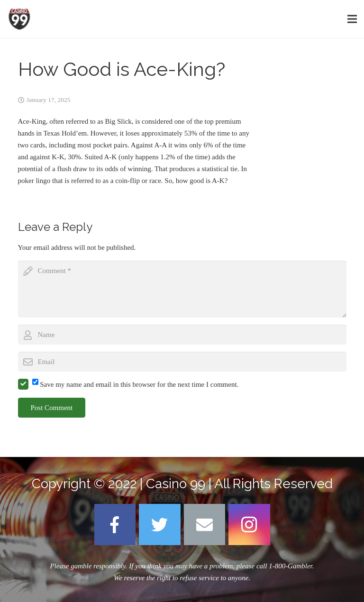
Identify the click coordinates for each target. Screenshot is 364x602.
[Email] (205, 525)
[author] (182, 335)
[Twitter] (160, 525)
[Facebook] (115, 525)
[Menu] (352, 19)
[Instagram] (249, 525)
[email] (182, 362)
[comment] (182, 289)
